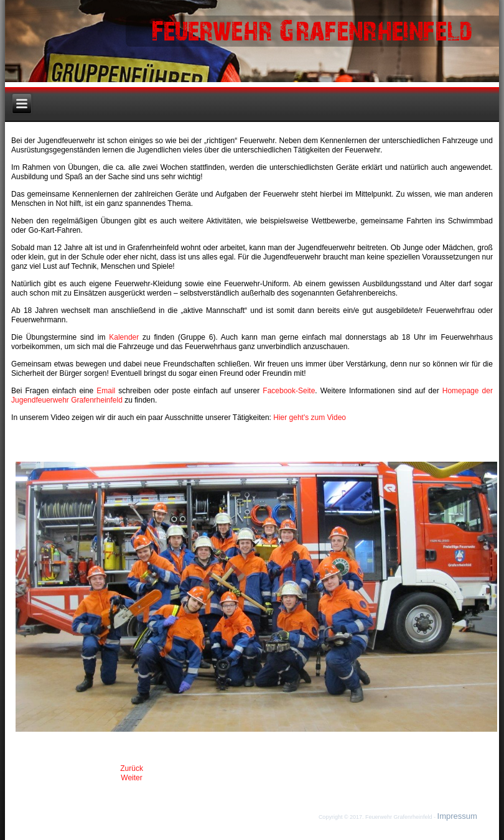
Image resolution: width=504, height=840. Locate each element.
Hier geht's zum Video (310, 418)
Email (107, 391)
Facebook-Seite (289, 391)
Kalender (126, 337)
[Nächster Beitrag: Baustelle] (131, 778)
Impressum (457, 816)
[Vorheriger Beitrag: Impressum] (132, 768)
